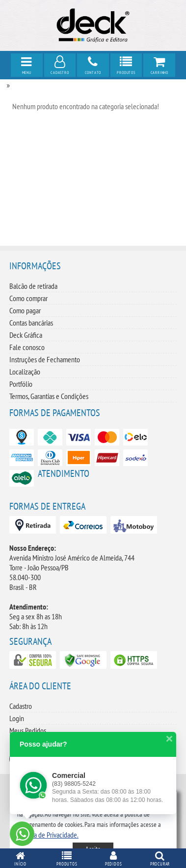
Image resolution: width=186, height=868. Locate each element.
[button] (48, 835)
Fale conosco (27, 347)
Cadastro (21, 706)
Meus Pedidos (28, 730)
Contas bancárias (31, 323)
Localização (25, 372)
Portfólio (21, 384)
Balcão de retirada (33, 286)
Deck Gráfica (26, 335)
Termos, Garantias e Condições (49, 396)
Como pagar (25, 310)
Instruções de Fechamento (45, 359)
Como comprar (28, 298)
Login (17, 718)
